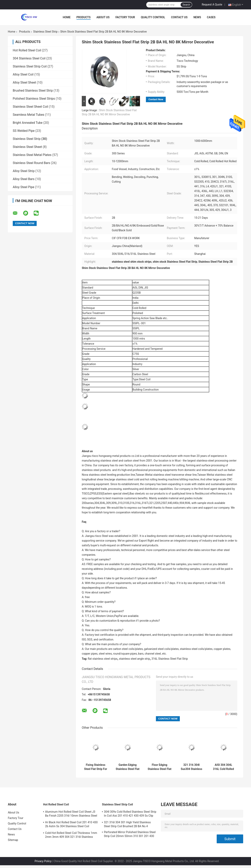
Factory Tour (125, 17)
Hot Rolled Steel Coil (27, 50)
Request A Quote (212, 5)
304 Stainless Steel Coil (29, 58)
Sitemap (13, 840)
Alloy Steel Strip (24, 171)
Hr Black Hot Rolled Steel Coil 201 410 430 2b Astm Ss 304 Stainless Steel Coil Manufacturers (71, 825)
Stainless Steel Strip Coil (30, 66)
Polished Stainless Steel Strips (34, 99)
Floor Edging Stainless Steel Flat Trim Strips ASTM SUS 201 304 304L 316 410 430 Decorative (160, 767)
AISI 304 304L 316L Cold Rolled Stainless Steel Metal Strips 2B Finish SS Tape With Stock (223, 767)
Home (67, 17)
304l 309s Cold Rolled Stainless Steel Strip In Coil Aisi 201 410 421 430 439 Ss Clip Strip (130, 814)
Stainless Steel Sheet (27, 147)
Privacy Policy (43, 861)
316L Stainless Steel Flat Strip (170, 659)
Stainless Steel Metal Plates (32, 155)
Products (84, 17)
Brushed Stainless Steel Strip (33, 91)
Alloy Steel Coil (23, 74)
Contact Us (179, 17)
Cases (211, 17)
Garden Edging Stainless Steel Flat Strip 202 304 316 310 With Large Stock (128, 767)
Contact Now (156, 99)
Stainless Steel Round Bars (31, 163)
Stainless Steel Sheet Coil (30, 107)
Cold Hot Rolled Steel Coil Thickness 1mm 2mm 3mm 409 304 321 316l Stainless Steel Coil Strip (71, 835)
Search (186, 5)
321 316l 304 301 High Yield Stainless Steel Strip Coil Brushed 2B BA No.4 (127, 824)
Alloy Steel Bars (24, 179)
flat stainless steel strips (103, 659)
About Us (103, 17)
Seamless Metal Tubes (29, 115)
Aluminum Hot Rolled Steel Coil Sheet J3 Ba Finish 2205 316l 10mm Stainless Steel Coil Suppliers (71, 814)
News (197, 17)
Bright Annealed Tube (28, 123)
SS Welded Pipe (24, 131)
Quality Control (153, 17)
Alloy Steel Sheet (24, 82)
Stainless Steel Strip (45, 32)
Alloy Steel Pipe (24, 187)
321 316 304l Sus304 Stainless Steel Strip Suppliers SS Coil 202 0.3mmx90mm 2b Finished (191, 767)
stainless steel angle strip (135, 659)
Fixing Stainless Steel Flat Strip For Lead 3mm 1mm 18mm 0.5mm (96, 767)
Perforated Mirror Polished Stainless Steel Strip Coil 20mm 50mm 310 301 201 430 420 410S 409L (130, 835)
